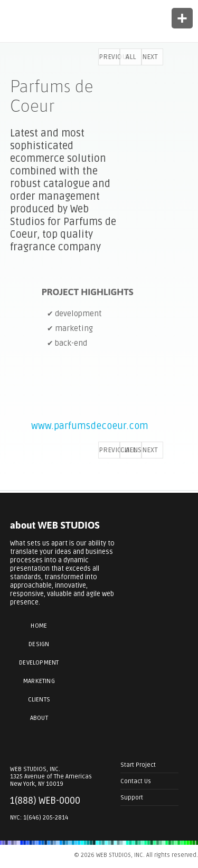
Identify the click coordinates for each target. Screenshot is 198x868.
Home (39, 626)
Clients (39, 700)
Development (39, 663)
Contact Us (136, 781)
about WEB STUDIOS (55, 525)
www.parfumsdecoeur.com (90, 426)
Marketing (39, 681)
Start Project (138, 765)
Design (39, 644)
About (39, 718)
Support (132, 797)
